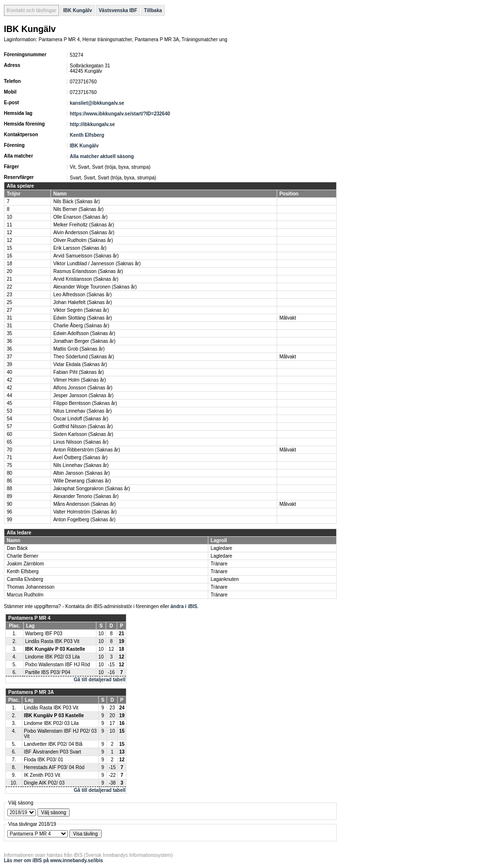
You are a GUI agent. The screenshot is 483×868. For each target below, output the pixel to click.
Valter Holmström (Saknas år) (85, 512)
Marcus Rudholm (25, 595)
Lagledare (221, 548)
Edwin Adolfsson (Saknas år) (84, 333)
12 (9, 233)
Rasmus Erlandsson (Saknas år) (88, 271)
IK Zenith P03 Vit (42, 775)
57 (9, 426)
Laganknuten (225, 579)
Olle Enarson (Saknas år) (80, 217)
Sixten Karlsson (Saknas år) (83, 434)
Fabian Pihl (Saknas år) (79, 372)
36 (9, 341)
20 (9, 271)
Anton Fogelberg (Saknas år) (84, 520)
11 (9, 225)
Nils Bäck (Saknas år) (77, 201)
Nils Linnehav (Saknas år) (81, 465)
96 (9, 512)
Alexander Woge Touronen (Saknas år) (95, 287)
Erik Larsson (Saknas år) (80, 248)
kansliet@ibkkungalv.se (97, 103)
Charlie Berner (22, 556)
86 (9, 481)
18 (9, 264)
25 (9, 302)
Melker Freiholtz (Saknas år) (84, 225)
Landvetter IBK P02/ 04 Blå (53, 744)
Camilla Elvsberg (25, 579)
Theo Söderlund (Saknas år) (84, 357)
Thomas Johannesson (31, 587)
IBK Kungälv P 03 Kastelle (55, 649)
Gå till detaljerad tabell (100, 680)
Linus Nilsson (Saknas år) (81, 442)
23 (9, 295)
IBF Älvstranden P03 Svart (52, 752)
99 (9, 520)
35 (9, 333)
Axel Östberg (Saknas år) (80, 458)
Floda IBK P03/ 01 (43, 760)
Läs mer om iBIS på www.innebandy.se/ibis (54, 860)
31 (9, 318)
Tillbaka (153, 10)
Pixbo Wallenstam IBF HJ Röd (58, 665)
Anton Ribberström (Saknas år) (87, 450)
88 (9, 489)
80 (9, 473)
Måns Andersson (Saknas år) (85, 504)
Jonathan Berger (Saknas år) (84, 341)
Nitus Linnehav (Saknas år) (83, 411)
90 (9, 504)
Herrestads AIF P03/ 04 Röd (54, 767)
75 (9, 465)
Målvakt (288, 318)
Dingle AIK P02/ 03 (44, 783)
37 (9, 357)
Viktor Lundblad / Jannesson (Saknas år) (97, 264)
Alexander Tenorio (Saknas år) (86, 496)
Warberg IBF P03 (44, 634)
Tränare (219, 564)
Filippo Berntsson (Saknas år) (85, 403)
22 (9, 287)
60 (9, 434)
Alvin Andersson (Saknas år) (84, 233)
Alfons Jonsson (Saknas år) (83, 388)
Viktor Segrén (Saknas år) (81, 310)
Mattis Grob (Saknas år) (79, 349)
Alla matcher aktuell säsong (102, 156)
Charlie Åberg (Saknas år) (81, 326)
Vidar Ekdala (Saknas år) (80, 364)
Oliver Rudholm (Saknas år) (83, 240)
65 (9, 442)
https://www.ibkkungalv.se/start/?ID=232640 (120, 114)
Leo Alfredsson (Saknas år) (83, 295)
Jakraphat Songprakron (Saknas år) (92, 489)
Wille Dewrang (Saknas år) (82, 481)
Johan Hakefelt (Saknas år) (83, 302)
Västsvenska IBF (118, 10)
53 (9, 411)
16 (9, 256)
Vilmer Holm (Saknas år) (80, 380)
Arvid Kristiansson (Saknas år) (86, 279)
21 (9, 279)
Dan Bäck (17, 548)
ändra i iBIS (184, 606)
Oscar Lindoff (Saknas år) (81, 419)
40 (9, 372)
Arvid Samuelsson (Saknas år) (86, 256)
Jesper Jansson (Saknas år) (84, 395)
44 (9, 395)
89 (9, 496)
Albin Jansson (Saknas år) (82, 473)
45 (9, 403)
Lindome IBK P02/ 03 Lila (53, 657)
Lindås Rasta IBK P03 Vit (52, 641)
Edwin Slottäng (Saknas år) (83, 318)
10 (9, 217)
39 (9, 364)
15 (9, 248)
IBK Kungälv (77, 10)
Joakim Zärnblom (25, 564)
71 (9, 458)
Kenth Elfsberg (87, 135)
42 (9, 380)
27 (9, 310)
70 (9, 450)
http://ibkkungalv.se (92, 124)
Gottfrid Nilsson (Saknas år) (83, 426)
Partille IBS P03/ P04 (48, 672)
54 (9, 419)
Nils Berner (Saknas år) (78, 209)
